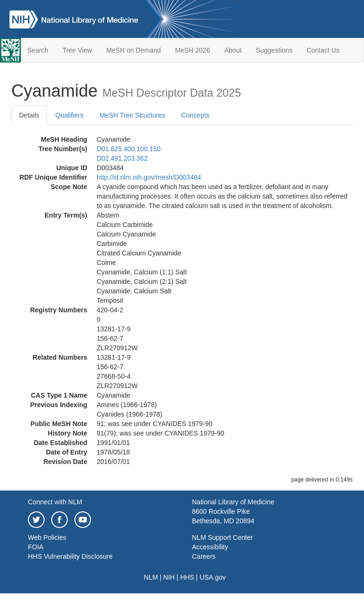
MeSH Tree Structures (132, 115)
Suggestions (274, 50)
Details (29, 115)
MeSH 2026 (192, 50)
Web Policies (47, 537)
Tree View (77, 50)
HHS (187, 577)
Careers (204, 556)
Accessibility (210, 547)
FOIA (36, 547)
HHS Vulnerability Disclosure (70, 556)
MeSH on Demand (133, 50)
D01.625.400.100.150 (129, 149)
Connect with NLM (55, 502)
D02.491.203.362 (122, 158)
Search (38, 50)
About (233, 50)
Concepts (195, 115)
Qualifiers (69, 115)
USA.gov (213, 577)
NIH (169, 577)
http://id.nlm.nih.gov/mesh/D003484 (149, 177)
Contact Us (323, 50)
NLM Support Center (222, 537)
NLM (151, 577)
